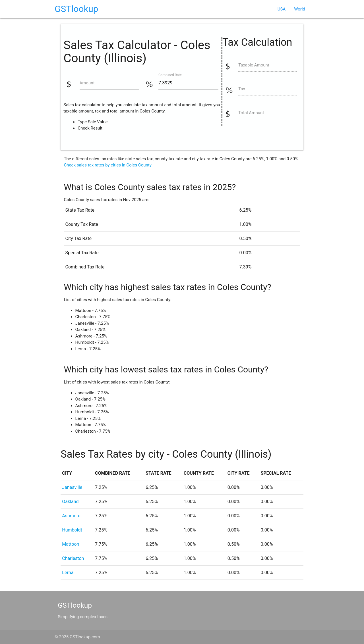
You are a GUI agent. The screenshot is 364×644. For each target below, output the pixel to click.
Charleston (73, 558)
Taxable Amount (254, 65)
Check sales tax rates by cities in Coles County (108, 165)
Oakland (70, 502)
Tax (242, 89)
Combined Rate (170, 75)
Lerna (68, 573)
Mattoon (71, 544)
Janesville (72, 487)
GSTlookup (76, 9)
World (300, 9)
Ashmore (71, 516)
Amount (87, 83)
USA (282, 9)
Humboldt (72, 530)
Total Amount (251, 113)
